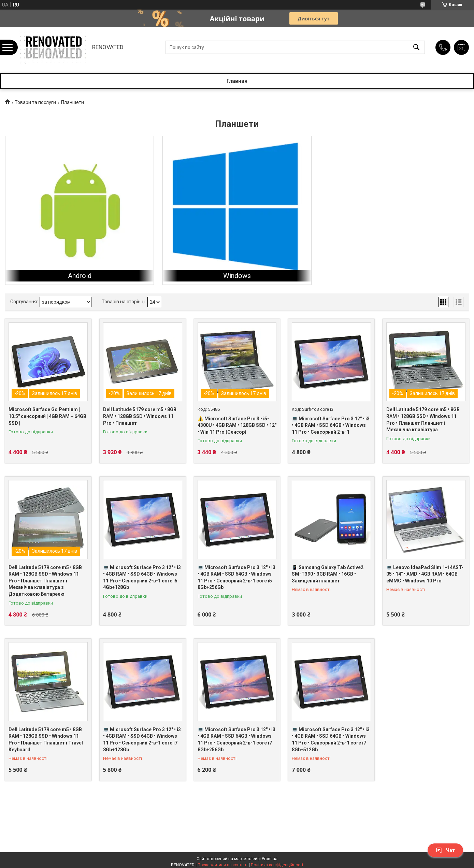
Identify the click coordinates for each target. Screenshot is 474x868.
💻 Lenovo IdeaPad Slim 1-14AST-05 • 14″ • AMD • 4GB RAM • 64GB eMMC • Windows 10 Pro (425, 574)
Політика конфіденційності (277, 865)
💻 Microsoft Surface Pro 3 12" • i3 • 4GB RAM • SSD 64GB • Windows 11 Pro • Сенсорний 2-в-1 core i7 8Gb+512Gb (331, 740)
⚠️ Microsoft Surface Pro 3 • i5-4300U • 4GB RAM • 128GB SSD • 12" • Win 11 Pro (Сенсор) (237, 425)
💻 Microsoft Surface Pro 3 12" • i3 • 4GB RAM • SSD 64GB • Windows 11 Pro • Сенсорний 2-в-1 (331, 425)
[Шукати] (416, 48)
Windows (237, 276)
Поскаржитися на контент (223, 865)
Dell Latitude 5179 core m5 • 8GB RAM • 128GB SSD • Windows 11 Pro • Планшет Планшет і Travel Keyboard (46, 740)
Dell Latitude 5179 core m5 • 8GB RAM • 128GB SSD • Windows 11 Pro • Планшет (140, 416)
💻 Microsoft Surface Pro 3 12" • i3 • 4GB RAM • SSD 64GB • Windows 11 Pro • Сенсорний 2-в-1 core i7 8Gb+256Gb (236, 740)
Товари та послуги (35, 102)
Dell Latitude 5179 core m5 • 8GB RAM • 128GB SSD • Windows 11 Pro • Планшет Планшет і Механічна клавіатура (423, 419)
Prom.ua (270, 859)
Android (80, 276)
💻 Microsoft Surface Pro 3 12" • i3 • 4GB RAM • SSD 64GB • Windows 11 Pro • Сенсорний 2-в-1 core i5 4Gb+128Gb (142, 577)
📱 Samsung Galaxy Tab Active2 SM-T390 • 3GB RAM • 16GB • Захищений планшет (328, 574)
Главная (237, 81)
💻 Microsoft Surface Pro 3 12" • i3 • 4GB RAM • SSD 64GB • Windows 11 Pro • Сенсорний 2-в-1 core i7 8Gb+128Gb (142, 740)
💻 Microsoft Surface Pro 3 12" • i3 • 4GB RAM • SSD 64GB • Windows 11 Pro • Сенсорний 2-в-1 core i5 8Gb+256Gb (236, 577)
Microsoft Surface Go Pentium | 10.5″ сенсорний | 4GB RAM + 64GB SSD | (47, 416)
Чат (445, 850)
